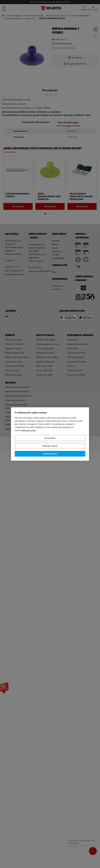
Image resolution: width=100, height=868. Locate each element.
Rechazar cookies (50, 446)
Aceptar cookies (50, 454)
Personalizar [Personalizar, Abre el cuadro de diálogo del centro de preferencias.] (50, 438)
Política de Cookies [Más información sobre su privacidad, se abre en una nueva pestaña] (29, 430)
